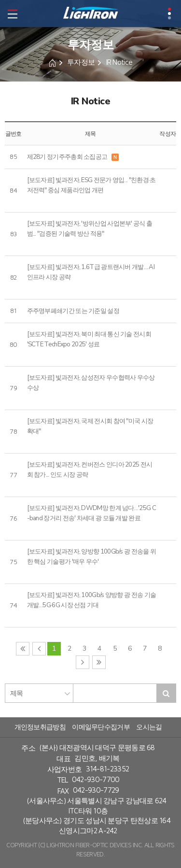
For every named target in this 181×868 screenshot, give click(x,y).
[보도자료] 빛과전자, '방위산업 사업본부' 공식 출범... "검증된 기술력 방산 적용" (90, 229)
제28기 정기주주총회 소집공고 (67, 157)
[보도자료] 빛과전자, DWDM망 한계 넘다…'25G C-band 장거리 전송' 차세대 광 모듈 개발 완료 (91, 513)
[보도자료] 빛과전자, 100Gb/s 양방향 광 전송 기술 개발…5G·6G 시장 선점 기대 (92, 600)
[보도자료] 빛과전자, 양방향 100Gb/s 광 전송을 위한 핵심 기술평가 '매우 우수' (92, 557)
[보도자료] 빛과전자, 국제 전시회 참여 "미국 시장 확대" (90, 426)
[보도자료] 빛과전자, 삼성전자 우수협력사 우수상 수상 (91, 383)
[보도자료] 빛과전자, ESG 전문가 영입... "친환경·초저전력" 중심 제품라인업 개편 (91, 185)
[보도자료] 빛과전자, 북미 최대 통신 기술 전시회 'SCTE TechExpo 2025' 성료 (89, 339)
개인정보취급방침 (40, 727)
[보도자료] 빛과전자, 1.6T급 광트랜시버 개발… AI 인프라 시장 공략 (91, 272)
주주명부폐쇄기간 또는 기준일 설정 (73, 311)
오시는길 (149, 727)
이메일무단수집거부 (101, 727)
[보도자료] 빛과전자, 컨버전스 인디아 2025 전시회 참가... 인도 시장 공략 (90, 470)
